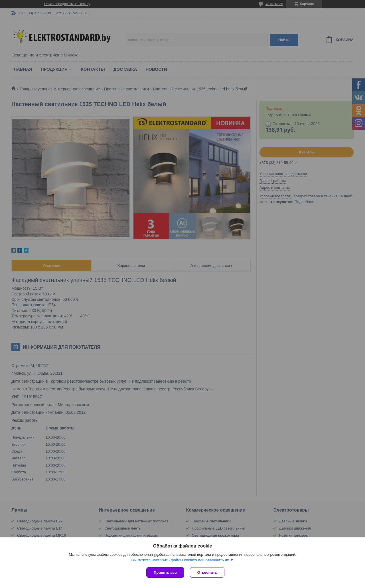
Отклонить (207, 572)
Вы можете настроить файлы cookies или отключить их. (181, 560)
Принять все (165, 572)
